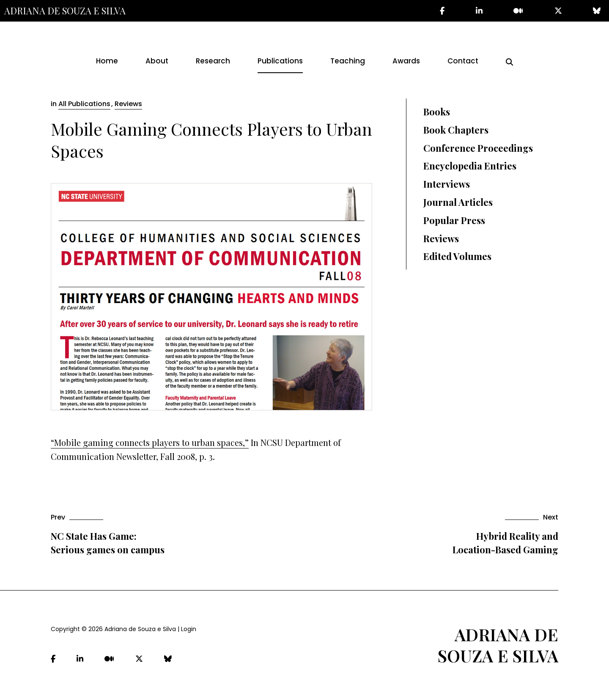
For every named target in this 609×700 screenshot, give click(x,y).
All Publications (84, 104)
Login (189, 629)
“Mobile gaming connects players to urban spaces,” (150, 442)
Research (213, 61)
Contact (463, 61)
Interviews (447, 184)
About (157, 61)
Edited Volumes (457, 256)
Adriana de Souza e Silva (65, 11)
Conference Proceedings (478, 148)
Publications (280, 61)
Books (437, 112)
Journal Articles (458, 202)
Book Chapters (456, 130)
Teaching (348, 61)
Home (107, 61)
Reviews (128, 104)
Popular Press (454, 220)
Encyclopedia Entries (470, 166)
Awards (406, 61)
